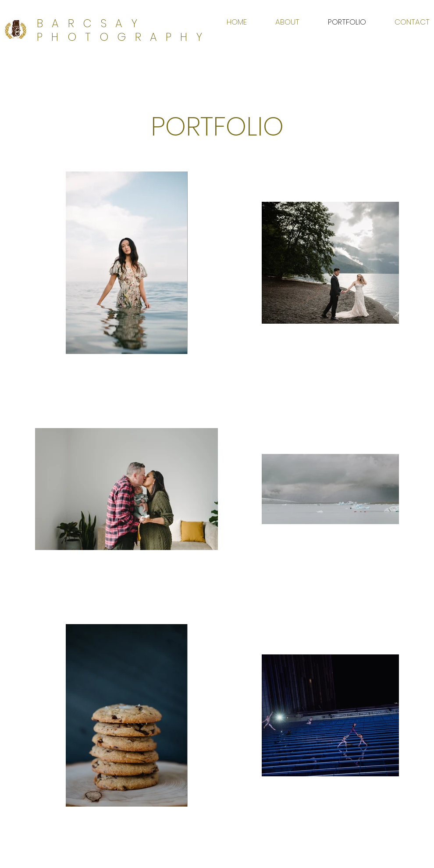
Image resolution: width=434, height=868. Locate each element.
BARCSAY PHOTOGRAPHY (124, 30)
